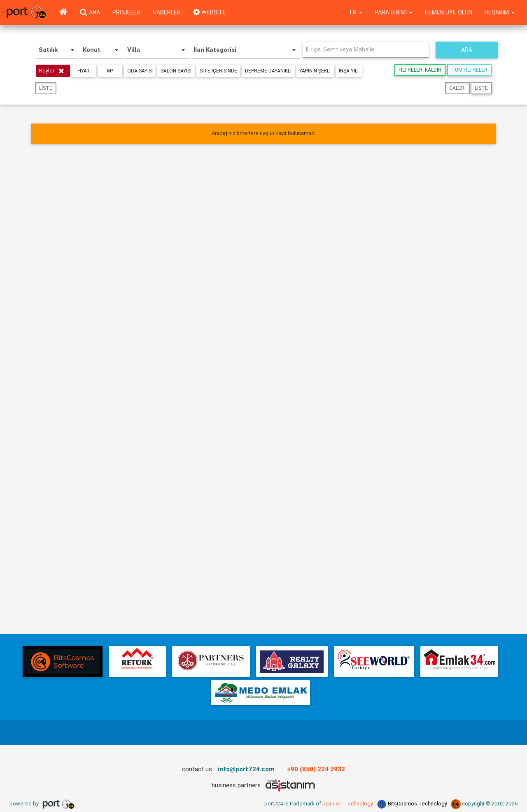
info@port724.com (246, 769)
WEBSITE (210, 12)
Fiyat (84, 71)
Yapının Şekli (316, 71)
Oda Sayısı (140, 71)
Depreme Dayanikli (269, 71)
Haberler (167, 12)
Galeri (457, 88)
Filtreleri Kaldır (420, 70)
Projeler (126, 12)
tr (356, 12)
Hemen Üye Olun (449, 12)
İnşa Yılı (350, 71)
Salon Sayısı (176, 71)
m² (110, 71)
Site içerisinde (219, 71)
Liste (46, 88)
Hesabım (500, 12)
